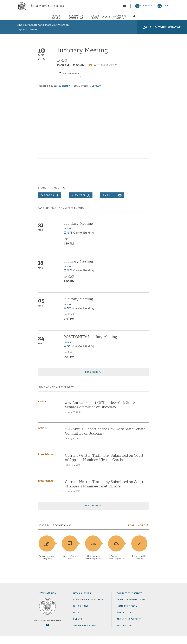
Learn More (137, 534)
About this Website (129, 627)
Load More (92, 380)
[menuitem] (26, 19)
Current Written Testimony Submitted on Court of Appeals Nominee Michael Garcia (104, 466)
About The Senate (144, 19)
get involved (147, 7)
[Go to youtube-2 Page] (47, 633)
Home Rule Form (127, 615)
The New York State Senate (47, 7)
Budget (78, 621)
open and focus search (166, 19)
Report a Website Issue (131, 608)
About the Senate (85, 634)
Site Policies (125, 621)
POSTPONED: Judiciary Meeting (90, 345)
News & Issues (26, 19)
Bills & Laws (94, 19)
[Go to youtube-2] (124, 7)
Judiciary (64, 94)
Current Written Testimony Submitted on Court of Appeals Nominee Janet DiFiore (104, 492)
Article (42, 410)
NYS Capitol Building (80, 241)
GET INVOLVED (125, 634)
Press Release (45, 463)
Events (117, 19)
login (166, 7)
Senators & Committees (60, 19)
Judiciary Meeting (78, 232)
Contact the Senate (129, 602)
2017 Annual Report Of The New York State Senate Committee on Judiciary (100, 413)
